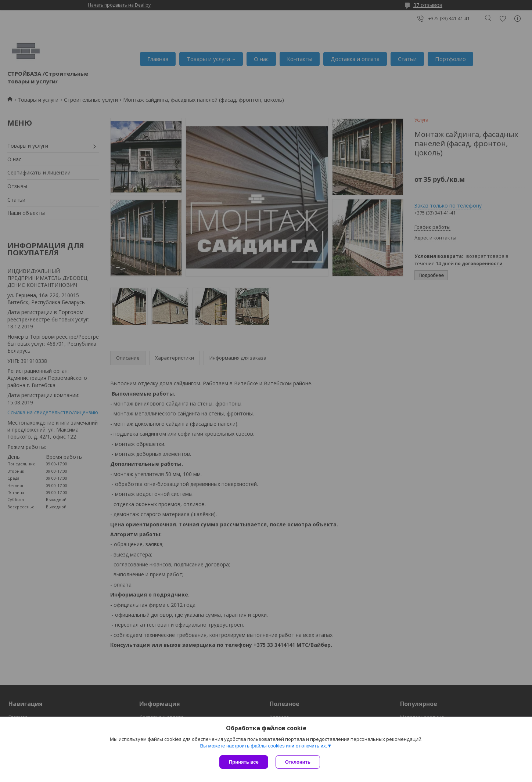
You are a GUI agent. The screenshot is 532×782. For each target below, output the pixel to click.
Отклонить (298, 762)
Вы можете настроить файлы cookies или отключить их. (263, 746)
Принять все (244, 762)
